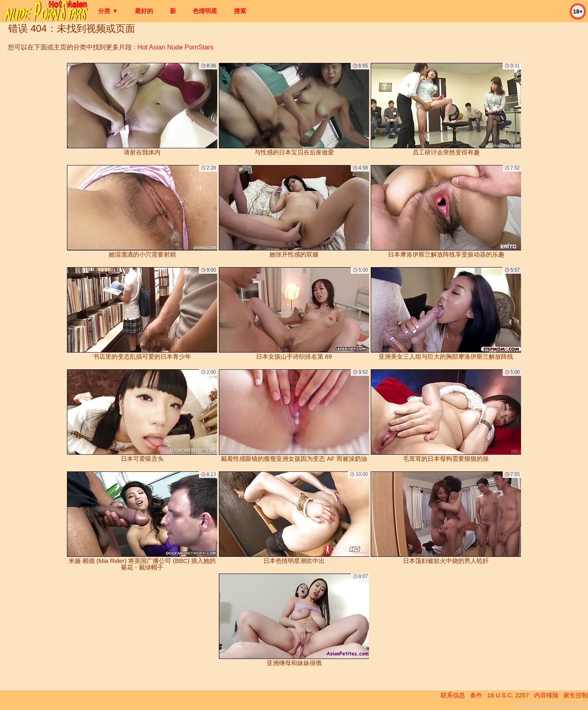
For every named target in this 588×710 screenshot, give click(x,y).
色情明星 (205, 11)
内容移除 (546, 695)
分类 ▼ (108, 11)
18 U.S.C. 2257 (508, 695)
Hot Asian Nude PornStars (175, 47)
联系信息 (453, 695)
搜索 (240, 11)
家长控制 (576, 695)
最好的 (144, 11)
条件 (476, 695)
